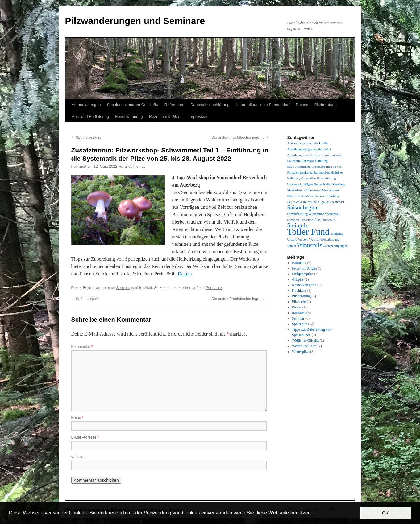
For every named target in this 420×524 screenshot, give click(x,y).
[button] (314, 514)
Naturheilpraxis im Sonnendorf (262, 105)
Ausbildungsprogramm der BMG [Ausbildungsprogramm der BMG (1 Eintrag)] (309, 149)
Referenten (174, 105)
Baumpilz (299, 263)
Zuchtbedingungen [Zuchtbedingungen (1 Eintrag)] (335, 246)
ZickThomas (135, 167)
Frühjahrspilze (303, 274)
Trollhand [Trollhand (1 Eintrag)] (337, 234)
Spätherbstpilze (86, 138)
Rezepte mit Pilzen (166, 116)
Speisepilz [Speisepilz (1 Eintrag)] (328, 220)
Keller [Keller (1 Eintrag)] (327, 184)
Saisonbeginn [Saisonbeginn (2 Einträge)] (303, 207)
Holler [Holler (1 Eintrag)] (318, 184)
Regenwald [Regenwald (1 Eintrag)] (295, 202)
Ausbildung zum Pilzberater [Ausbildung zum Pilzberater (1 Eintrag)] (306, 155)
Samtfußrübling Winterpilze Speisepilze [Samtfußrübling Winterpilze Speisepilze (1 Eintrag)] (314, 214)
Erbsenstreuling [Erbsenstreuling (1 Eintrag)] (322, 167)
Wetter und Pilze (304, 346)
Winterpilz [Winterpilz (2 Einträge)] (310, 245)
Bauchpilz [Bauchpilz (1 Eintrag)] (294, 161)
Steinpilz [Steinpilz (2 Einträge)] (298, 225)
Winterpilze (301, 352)
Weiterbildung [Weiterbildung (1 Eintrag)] (330, 239)
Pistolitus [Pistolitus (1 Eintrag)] (306, 196)
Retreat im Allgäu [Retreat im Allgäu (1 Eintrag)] (314, 202)
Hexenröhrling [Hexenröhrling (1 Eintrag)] (326, 178)
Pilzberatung (326, 105)
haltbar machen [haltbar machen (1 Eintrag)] (320, 173)
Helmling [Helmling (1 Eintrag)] (293, 178)
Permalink (214, 288)
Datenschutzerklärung (210, 105)
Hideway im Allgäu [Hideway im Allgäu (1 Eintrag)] (300, 184)
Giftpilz (298, 279)
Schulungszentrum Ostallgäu (132, 105)
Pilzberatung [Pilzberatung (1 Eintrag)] (312, 190)
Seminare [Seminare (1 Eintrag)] (293, 220)
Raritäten (299, 313)
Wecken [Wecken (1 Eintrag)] (314, 239)
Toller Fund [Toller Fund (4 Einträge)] (308, 232)
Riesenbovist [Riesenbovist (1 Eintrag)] (336, 202)
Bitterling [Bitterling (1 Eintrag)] (321, 161)
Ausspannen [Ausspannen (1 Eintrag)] (333, 155)
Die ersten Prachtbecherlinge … (240, 138)
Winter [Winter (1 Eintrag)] (292, 246)
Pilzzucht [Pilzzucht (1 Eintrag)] (293, 196)
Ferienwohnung (129, 116)
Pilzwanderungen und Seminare (135, 21)
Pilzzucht (299, 302)
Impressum (198, 116)
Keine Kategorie (304, 285)
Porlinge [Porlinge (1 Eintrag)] (334, 196)
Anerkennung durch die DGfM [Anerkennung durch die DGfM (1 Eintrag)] (308, 143)
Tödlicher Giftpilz (305, 340)
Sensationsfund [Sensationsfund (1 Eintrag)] (311, 220)
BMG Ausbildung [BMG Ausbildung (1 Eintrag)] (299, 167)
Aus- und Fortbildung (91, 116)
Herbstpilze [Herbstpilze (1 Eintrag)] (308, 178)
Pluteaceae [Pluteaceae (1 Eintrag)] (321, 196)
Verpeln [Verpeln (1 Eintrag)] (303, 239)
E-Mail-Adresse (85, 437)
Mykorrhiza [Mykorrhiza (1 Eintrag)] (295, 190)
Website (78, 457)
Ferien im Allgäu (304, 268)
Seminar (123, 288)
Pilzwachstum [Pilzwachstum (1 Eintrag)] (331, 190)
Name (77, 418)
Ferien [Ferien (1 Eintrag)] (337, 167)
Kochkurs (299, 291)
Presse (302, 105)
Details (185, 274)
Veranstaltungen (86, 105)
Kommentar (82, 347)
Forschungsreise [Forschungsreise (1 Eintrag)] (298, 173)
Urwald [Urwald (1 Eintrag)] (292, 239)
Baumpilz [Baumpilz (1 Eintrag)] (308, 161)
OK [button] (385, 513)
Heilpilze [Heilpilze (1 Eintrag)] (337, 173)
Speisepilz (299, 324)
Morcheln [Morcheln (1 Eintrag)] (339, 184)
